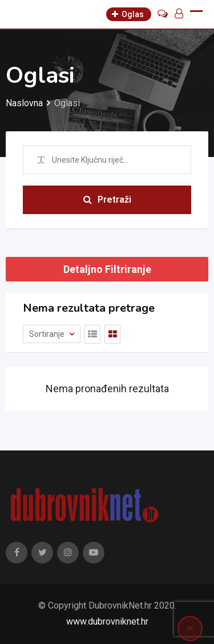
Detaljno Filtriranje (107, 269)
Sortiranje (48, 334)
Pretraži (107, 200)
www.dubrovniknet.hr (107, 621)
